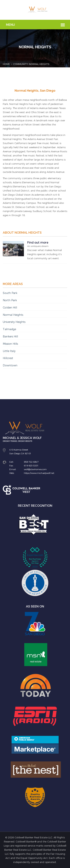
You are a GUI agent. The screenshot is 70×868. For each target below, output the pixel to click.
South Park (10, 293)
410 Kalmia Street (19, 450)
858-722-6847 (31, 462)
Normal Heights (13, 315)
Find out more (38, 243)
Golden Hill (10, 308)
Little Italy (9, 351)
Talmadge (9, 329)
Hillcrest (8, 358)
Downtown (10, 366)
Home (6, 64)
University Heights (14, 322)
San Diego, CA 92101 (20, 454)
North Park (10, 300)
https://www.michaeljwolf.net (39, 473)
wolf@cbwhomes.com (35, 469)
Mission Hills (10, 344)
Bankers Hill (10, 337)
